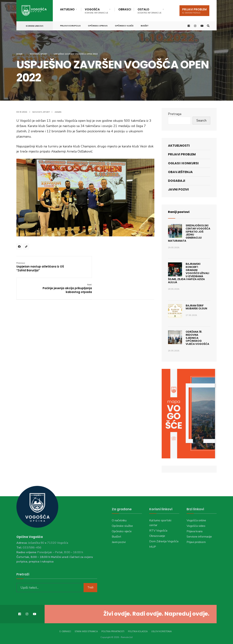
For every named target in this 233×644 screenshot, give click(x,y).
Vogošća (96, 11)
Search (201, 120)
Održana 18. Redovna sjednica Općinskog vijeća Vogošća (197, 338)
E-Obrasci (65, 631)
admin (58, 112)
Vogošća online (196, 520)
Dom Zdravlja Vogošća (164, 541)
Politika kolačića (138, 631)
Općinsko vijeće (124, 25)
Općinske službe (122, 526)
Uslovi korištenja (161, 631)
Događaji (177, 181)
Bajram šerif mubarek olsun (196, 307)
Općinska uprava (98, 25)
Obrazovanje (157, 536)
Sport (44, 54)
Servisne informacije (199, 537)
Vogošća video (196, 526)
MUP (153, 547)
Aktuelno (67, 9)
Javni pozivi (178, 189)
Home (19, 54)
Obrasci (125, 9)
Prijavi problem (194, 11)
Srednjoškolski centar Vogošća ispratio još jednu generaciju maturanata (189, 233)
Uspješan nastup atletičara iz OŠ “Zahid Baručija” (40, 267)
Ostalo (150, 11)
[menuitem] (71, 9)
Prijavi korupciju (70, 25)
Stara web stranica (86, 631)
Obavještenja (180, 172)
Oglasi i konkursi (183, 163)
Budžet (145, 25)
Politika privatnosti (113, 631)
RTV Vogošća (158, 531)
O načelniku (119, 520)
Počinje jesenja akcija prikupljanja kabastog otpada (132, 267)
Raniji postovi (180, 212)
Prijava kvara (195, 531)
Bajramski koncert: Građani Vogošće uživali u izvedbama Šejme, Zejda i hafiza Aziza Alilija (189, 273)
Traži (90, 587)
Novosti (35, 54)
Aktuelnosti (179, 146)
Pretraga (175, 114)
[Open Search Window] (208, 25)
